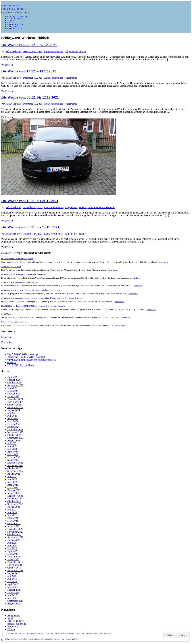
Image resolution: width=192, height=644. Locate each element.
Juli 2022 (12, 476)
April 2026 (13, 377)
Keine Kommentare (54, 51)
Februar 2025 (14, 394)
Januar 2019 (13, 593)
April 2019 (13, 584)
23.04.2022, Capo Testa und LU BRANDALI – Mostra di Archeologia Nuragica (33, 306)
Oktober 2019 (14, 568)
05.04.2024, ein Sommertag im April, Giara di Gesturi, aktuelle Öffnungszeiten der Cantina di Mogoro (42, 298)
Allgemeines (15, 18)
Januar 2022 (13, 493)
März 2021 (13, 521)
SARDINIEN (13, 26)
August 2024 (14, 410)
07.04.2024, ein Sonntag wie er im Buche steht (20, 282)
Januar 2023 (13, 460)
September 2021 (15, 504)
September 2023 (15, 438)
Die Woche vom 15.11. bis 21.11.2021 (30, 201)
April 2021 (13, 518)
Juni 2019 (12, 579)
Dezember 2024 (15, 399)
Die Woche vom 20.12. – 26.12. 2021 (29, 45)
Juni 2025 (12, 388)
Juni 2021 (12, 512)
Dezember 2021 (15, 496)
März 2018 (13, 598)
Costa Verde (6, 314)
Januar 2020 (13, 559)
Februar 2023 (14, 457)
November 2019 (15, 565)
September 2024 (15, 407)
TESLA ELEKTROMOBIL (101, 207)
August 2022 (14, 474)
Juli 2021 (12, 510)
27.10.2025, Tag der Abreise (21, 365)
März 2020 (13, 554)
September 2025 (15, 385)
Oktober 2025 (14, 383)
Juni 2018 (12, 595)
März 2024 (13, 421)
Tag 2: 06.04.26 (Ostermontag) (23, 354)
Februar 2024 (14, 424)
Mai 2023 (12, 449)
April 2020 (13, 551)
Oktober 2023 (14, 435)
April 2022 (13, 485)
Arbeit (11, 22)
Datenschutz (15, 28)
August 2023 (14, 441)
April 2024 (13, 418)
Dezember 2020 (15, 529)
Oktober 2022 (14, 468)
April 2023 (13, 452)
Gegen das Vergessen (14, 9)
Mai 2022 (12, 482)
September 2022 (15, 471)
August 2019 (14, 573)
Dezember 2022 (15, 463)
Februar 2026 (14, 380)
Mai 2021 (12, 515)
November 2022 (15, 465)
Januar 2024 (13, 427)
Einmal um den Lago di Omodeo (14, 322)
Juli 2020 (12, 543)
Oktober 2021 (14, 501)
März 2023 (13, 454)
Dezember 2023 (15, 430)
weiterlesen (163, 262)
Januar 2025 (13, 396)
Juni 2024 (12, 416)
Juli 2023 (12, 443)
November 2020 (15, 532)
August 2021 (14, 507)
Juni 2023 (12, 446)
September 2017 (15, 601)
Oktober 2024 (14, 405)
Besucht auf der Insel (18, 624)
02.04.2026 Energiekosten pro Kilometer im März (32, 360)
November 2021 (15, 499)
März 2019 (13, 587)
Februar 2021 (14, 523)
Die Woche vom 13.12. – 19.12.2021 (29, 71)
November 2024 (15, 402)
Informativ (13, 627)
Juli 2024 (12, 413)
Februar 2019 (14, 590)
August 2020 (14, 540)
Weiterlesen (7, 65)
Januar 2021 (13, 526)
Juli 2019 (12, 576)
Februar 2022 (14, 490)
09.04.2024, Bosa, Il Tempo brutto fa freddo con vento (23, 274)
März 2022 (13, 488)
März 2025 (13, 391)
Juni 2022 (12, 479)
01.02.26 (12, 362)
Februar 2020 (14, 557)
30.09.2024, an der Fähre (11, 267)
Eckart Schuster (17, 16)
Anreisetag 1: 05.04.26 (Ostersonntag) (26, 357)
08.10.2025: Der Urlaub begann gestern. (17, 259)
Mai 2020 (12, 548)
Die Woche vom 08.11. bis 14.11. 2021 (30, 227)
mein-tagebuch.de (12, 5)
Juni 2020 (12, 546)
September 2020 (15, 537)
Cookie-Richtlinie (72, 639)
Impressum (7, 337)
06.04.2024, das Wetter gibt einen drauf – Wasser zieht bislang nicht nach (31, 290)
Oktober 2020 (14, 534)
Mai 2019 (12, 581)
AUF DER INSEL (15, 24)
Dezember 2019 (15, 562)
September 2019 (15, 570)
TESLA (11, 20)
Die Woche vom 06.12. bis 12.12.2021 (30, 97)
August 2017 (14, 604)
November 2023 (15, 432)
